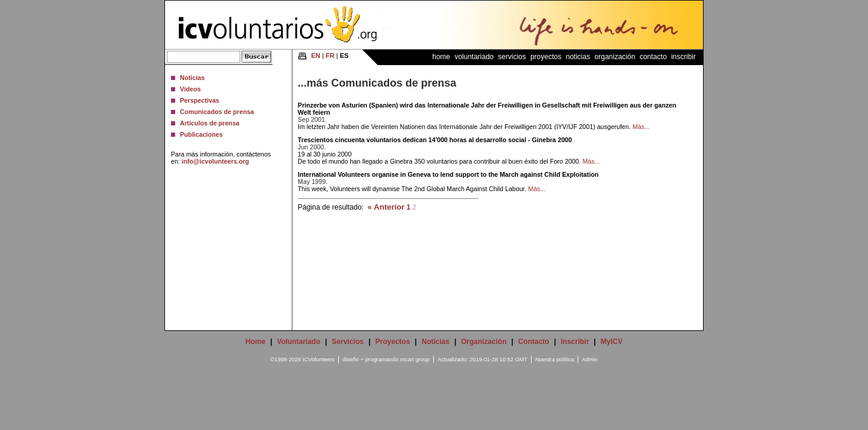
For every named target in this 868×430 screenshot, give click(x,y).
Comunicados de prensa (217, 112)
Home (441, 57)
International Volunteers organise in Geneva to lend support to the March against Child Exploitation (448, 174)
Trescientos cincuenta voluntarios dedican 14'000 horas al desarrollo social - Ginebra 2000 (435, 140)
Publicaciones (201, 134)
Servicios (512, 57)
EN (316, 56)
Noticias (192, 78)
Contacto (653, 57)
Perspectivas (200, 100)
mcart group (415, 360)
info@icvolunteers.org (216, 161)
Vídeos (190, 89)
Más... (641, 127)
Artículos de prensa (210, 123)
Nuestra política (554, 360)
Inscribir (684, 57)
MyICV (612, 342)
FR (330, 56)
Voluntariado (474, 57)
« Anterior (386, 207)
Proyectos (546, 57)
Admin (589, 360)
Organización (615, 57)
